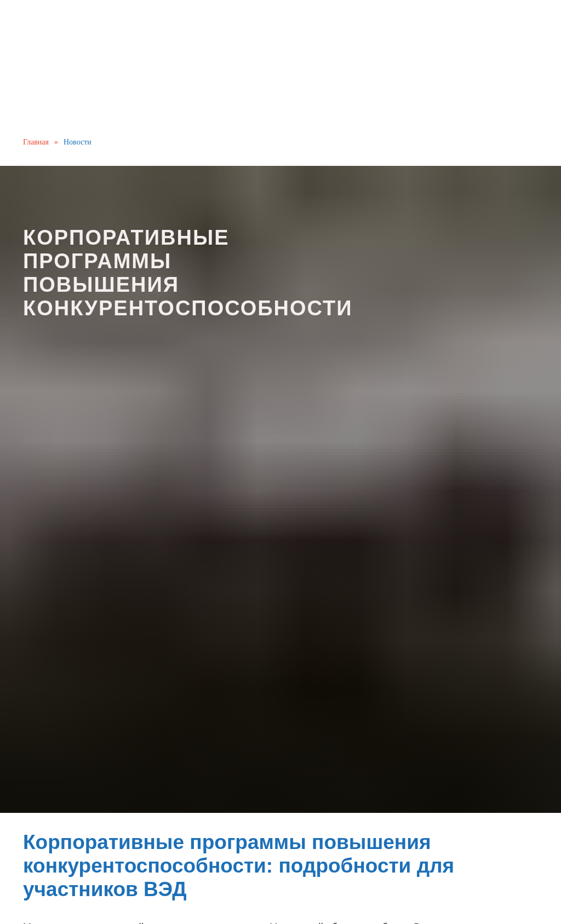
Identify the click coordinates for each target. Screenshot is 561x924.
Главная (36, 142)
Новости (78, 142)
